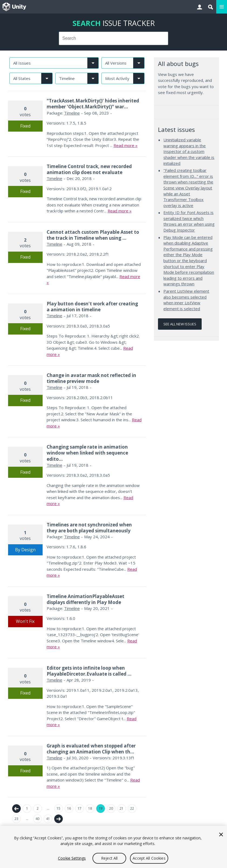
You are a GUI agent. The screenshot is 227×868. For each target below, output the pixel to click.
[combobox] (113, 38)
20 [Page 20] (111, 808)
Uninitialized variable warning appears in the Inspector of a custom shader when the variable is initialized (189, 151)
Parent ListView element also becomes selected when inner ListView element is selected (186, 300)
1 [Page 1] (27, 808)
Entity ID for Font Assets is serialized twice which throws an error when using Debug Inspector (189, 221)
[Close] (221, 834)
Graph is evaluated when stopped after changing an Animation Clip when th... (91, 749)
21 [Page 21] (122, 808)
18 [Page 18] (90, 808)
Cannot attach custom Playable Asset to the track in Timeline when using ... (93, 235)
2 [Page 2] (38, 808)
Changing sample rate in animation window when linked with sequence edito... (87, 453)
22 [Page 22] (132, 808)
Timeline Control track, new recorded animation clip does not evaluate (89, 169)
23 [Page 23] (16, 819)
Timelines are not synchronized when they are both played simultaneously (89, 528)
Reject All (109, 858)
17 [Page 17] (80, 808)
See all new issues (180, 324)
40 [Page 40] (37, 819)
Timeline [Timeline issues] (72, 113)
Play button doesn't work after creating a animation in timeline (92, 307)
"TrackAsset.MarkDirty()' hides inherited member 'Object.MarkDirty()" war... (93, 104)
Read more (124, 145)
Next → (59, 819)
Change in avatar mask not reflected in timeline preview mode (91, 378)
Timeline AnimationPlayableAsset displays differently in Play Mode (85, 599)
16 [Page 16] (69, 808)
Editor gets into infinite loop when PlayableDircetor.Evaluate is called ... (89, 671)
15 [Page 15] (59, 808)
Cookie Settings (72, 858)
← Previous (16, 809)
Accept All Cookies (149, 858)
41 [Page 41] (48, 819)
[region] (113, 847)
